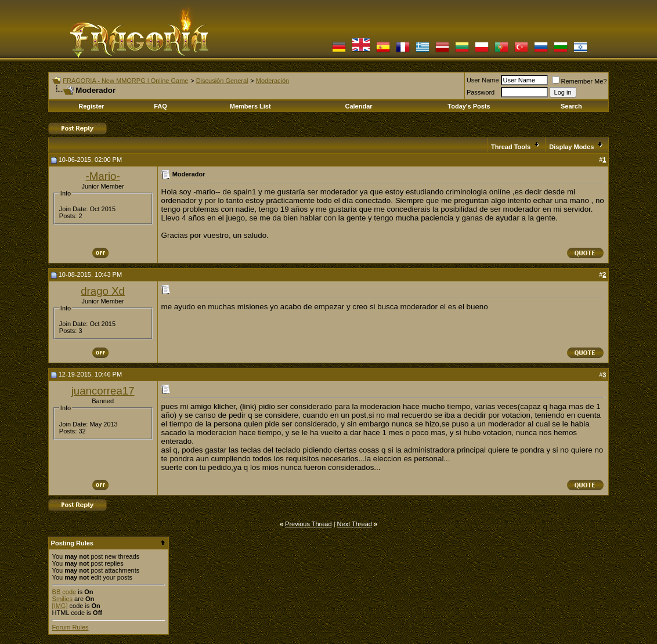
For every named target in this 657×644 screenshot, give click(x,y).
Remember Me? (580, 81)
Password (481, 92)
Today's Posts (469, 106)
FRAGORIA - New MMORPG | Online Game (125, 81)
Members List (250, 106)
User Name (483, 80)
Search (571, 106)
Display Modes (571, 147)
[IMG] (60, 606)
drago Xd (103, 291)
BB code (64, 592)
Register (91, 106)
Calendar (358, 106)
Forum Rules (71, 627)
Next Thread (355, 524)
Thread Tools (511, 147)
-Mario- (103, 176)
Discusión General (222, 81)
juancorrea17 (103, 391)
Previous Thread (308, 524)
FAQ (160, 106)
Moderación (272, 81)
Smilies (62, 599)
